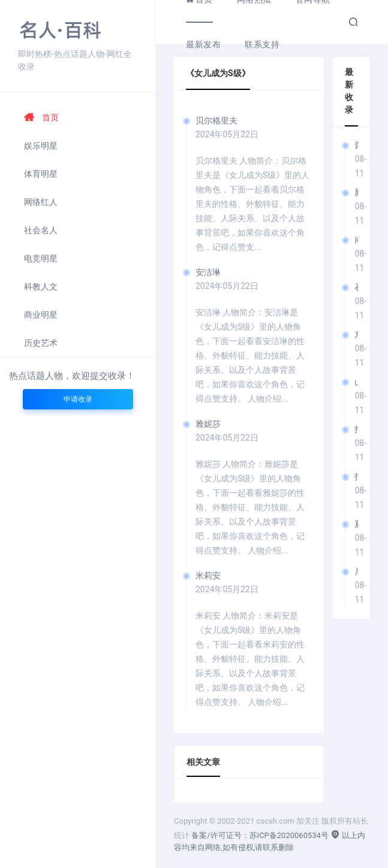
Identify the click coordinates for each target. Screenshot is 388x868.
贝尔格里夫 (216, 120)
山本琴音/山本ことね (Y (356, 382)
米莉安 (208, 575)
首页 (41, 117)
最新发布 (203, 44)
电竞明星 (41, 258)
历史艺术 (41, 343)
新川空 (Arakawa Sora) (356, 192)
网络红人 (41, 202)
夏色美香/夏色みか (356, 524)
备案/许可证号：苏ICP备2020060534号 (260, 835)
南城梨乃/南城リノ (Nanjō (356, 240)
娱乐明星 (41, 146)
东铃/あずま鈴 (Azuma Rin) (356, 334)
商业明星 (41, 315)
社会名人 (41, 230)
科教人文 (41, 287)
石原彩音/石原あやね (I (356, 287)
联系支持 (262, 44)
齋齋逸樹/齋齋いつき (356, 145)
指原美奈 (356, 429)
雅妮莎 (208, 424)
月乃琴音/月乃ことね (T (356, 571)
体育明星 (41, 174)
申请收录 (78, 399)
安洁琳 (208, 272)
